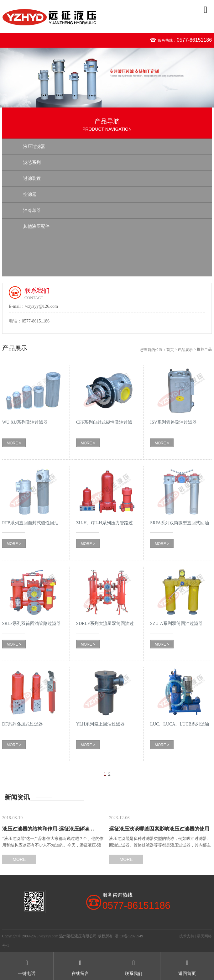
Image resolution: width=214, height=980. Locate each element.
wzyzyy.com (49, 936)
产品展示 (185, 350)
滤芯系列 (32, 162)
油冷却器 (32, 210)
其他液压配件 (36, 226)
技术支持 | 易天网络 (196, 936)
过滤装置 (32, 178)
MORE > (14, 443)
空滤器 (30, 194)
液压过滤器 (34, 147)
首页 (170, 350)
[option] (107, 78)
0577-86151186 (194, 40)
